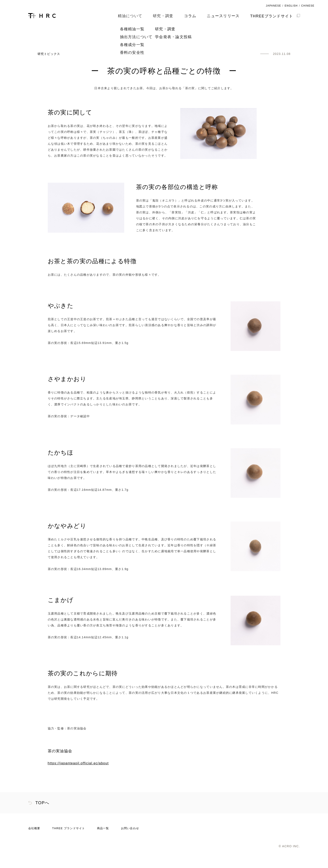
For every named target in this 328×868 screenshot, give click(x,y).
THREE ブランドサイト (69, 844)
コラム (190, 16)
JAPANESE (273, 6)
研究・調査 (55, 40)
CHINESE (308, 6)
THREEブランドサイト (275, 16)
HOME (33, 40)
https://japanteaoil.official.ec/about (78, 779)
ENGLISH (291, 6)
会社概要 (34, 844)
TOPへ (42, 818)
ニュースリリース (223, 16)
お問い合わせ (130, 844)
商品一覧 (103, 844)
